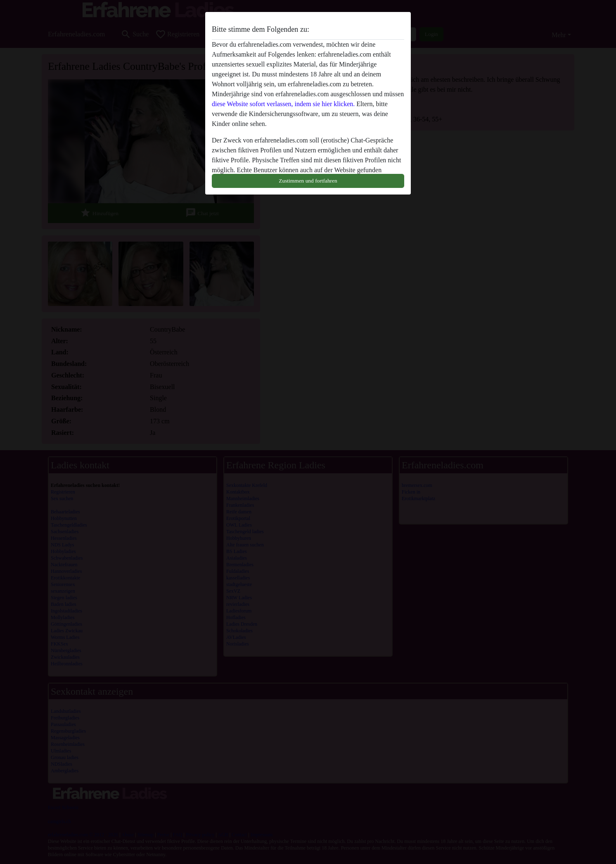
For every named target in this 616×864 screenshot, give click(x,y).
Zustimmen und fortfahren (308, 181)
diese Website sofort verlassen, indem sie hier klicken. (283, 104)
